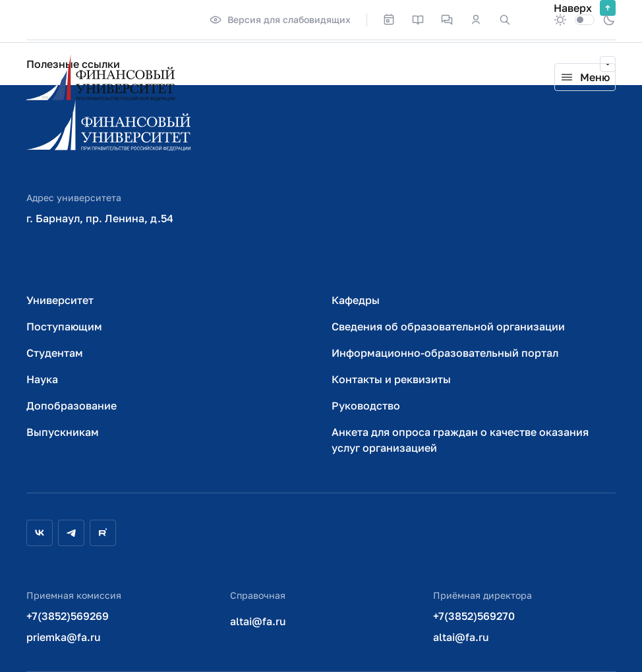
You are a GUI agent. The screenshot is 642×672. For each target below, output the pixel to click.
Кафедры (356, 300)
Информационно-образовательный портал (445, 353)
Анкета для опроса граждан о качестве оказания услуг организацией (460, 440)
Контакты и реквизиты (391, 379)
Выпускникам (63, 432)
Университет (60, 300)
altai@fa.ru (258, 621)
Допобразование (72, 406)
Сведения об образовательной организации (448, 326)
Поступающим (64, 326)
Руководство (366, 406)
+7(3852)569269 (68, 616)
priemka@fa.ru (64, 637)
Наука (42, 379)
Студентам (55, 353)
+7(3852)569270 (474, 616)
